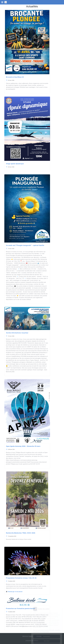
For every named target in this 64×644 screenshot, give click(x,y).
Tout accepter (47, 638)
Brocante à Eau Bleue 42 (15, 77)
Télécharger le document (14, 592)
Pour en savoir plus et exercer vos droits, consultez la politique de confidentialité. (47, 624)
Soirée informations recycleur (17, 333)
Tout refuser (47, 634)
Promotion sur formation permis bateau (21, 608)
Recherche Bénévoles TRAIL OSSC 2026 (21, 533)
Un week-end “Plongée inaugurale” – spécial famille (25, 245)
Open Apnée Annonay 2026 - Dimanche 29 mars (23, 446)
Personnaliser (47, 629)
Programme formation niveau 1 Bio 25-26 (21, 578)
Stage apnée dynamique (15, 164)
